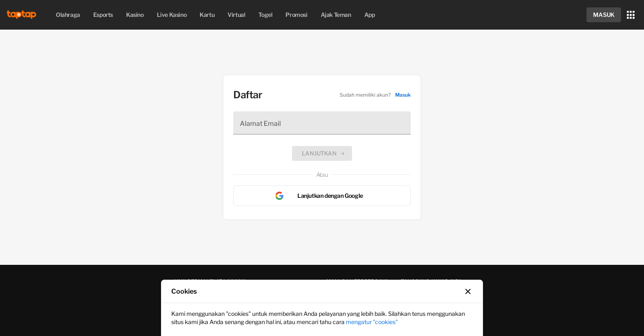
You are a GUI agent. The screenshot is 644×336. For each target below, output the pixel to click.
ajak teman (336, 15)
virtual (236, 15)
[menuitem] (68, 15)
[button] (604, 15)
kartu (207, 15)
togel (265, 15)
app (370, 15)
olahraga (68, 15)
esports (103, 15)
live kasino (172, 15)
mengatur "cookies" (372, 322)
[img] (23, 15)
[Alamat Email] (322, 123)
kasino (135, 15)
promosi (296, 15)
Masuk (403, 95)
